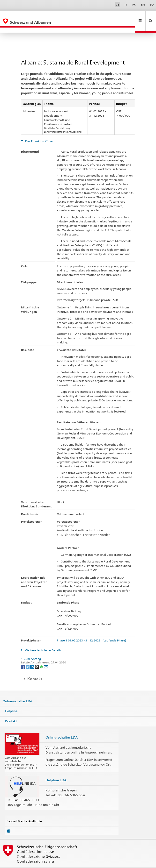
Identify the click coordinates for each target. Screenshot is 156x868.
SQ (152, 4)
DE (117, 4)
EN (143, 4)
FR (134, 4)
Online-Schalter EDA (17, 690)
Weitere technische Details (43, 640)
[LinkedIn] (33, 656)
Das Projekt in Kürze (39, 131)
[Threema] (37, 656)
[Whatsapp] (42, 656)
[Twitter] (28, 656)
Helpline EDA (56, 770)
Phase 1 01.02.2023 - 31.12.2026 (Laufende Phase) (91, 630)
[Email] (46, 656)
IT (126, 4)
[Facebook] (23, 656)
